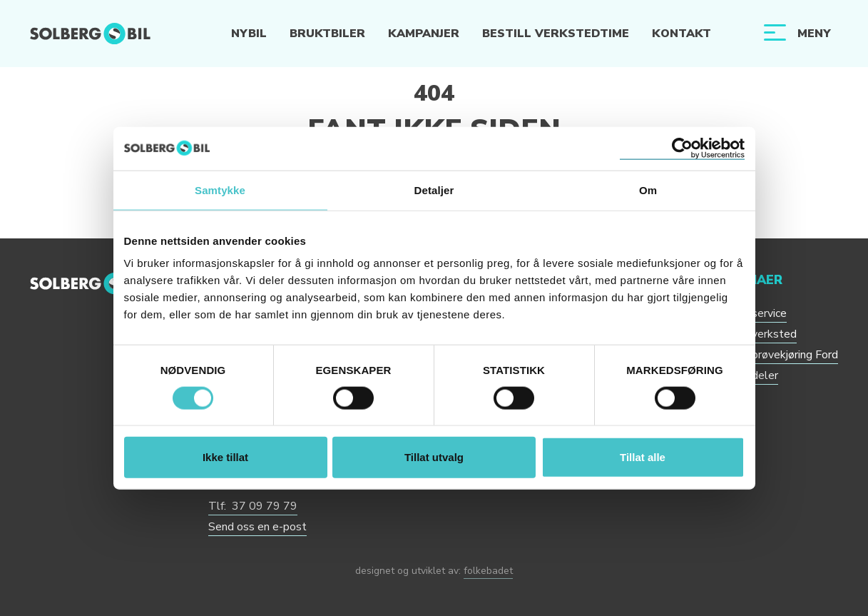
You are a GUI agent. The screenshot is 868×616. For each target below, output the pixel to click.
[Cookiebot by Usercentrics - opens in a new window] (682, 148)
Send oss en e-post (257, 527)
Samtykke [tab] (220, 190)
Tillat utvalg (434, 457)
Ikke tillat (225, 457)
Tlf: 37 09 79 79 (253, 506)
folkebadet (488, 571)
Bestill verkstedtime (556, 34)
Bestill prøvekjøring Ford (776, 355)
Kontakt (681, 34)
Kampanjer (424, 34)
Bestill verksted (756, 334)
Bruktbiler (327, 34)
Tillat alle (643, 457)
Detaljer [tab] (434, 190)
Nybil (249, 34)
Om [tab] (648, 190)
